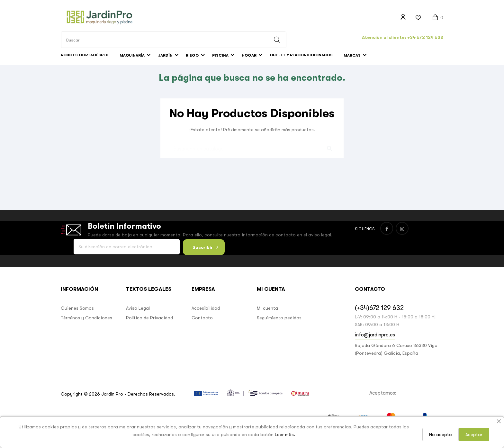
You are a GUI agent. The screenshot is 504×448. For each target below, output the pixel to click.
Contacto (202, 327)
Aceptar (474, 434)
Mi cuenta (267, 317)
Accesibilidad (206, 317)
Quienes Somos (77, 317)
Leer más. (285, 434)
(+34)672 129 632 (379, 317)
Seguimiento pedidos (279, 327)
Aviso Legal (138, 317)
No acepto (441, 434)
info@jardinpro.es (375, 344)
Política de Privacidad (149, 327)
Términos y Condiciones (86, 327)
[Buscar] (252, 156)
